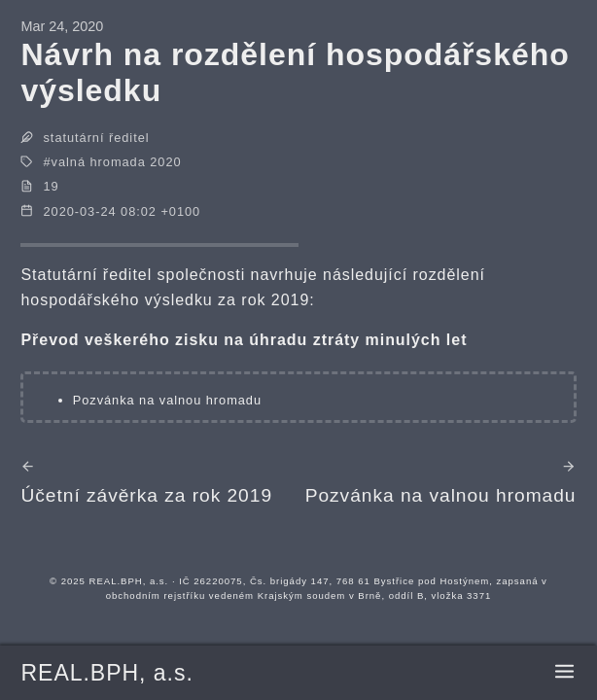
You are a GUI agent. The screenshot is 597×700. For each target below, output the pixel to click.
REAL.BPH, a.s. (106, 673)
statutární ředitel (97, 138)
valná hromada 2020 (117, 162)
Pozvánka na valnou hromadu (167, 400)
